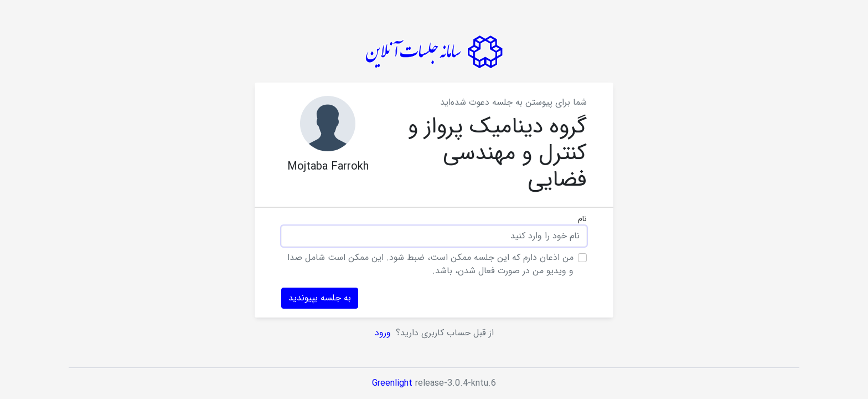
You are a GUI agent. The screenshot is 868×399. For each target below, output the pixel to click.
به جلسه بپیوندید (320, 298)
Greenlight (392, 383)
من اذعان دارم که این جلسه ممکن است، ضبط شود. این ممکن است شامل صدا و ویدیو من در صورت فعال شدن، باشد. (430, 264)
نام (582, 219)
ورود (384, 333)
